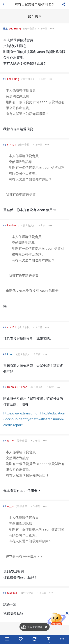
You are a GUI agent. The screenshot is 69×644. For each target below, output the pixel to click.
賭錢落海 (12, 593)
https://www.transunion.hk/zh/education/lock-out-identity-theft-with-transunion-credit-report (34, 419)
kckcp (11, 354)
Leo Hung (15, 28)
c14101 (12, 145)
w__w (10, 441)
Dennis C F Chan (17, 387)
